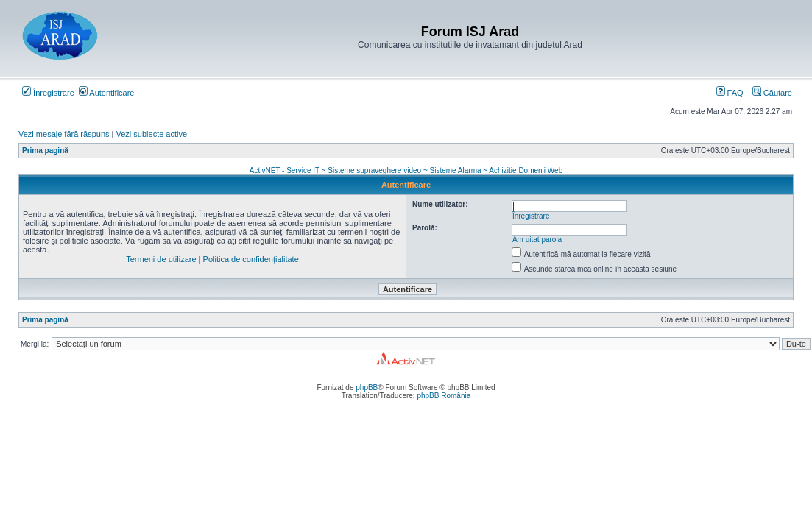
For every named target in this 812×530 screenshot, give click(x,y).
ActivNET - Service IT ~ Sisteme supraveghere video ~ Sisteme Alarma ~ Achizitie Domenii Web (406, 170)
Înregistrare (48, 93)
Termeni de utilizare (161, 259)
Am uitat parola (537, 240)
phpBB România (444, 396)
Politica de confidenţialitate (251, 259)
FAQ (730, 93)
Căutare (772, 93)
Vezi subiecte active (152, 134)
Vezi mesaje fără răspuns (64, 134)
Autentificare (107, 93)
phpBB (367, 388)
